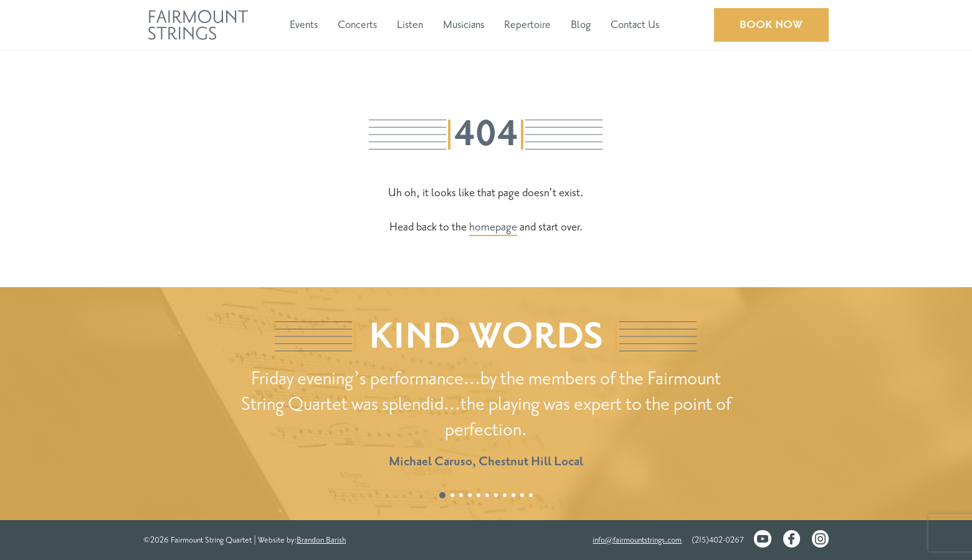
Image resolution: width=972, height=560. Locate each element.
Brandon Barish (321, 540)
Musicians (464, 25)
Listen (410, 25)
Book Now (771, 25)
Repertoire (527, 25)
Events (304, 25)
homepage (493, 227)
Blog (581, 25)
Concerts (357, 25)
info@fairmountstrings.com (637, 540)
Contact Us (635, 25)
